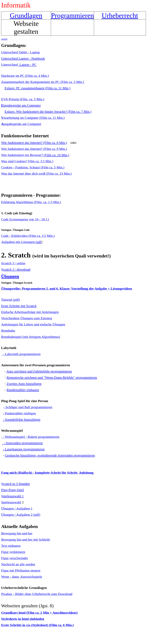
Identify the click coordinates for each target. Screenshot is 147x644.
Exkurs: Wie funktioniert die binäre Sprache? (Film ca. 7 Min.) (48, 112)
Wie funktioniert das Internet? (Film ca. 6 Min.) (34, 143)
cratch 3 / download (17, 269)
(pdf (38, 242)
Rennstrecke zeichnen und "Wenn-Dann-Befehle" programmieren (52, 377)
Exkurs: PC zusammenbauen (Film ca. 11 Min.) (37, 88)
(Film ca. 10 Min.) (56, 155)
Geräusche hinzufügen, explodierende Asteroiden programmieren (50, 455)
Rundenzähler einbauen (23, 390)
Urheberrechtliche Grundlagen (24, 588)
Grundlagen (26, 15)
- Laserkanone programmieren (24, 449)
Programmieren (72, 15)
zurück (4, 39)
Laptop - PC (27, 65)
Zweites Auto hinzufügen (24, 384)
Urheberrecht (120, 15)
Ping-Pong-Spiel (13, 490)
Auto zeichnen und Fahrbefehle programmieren (39, 371)
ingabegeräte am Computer (21, 105)
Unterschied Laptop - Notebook (23, 58)
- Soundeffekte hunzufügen (22, 419)
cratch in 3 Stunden (16, 484)
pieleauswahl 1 (13, 496)
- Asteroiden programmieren (22, 443)
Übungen (10, 276)
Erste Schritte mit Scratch (19, 306)
